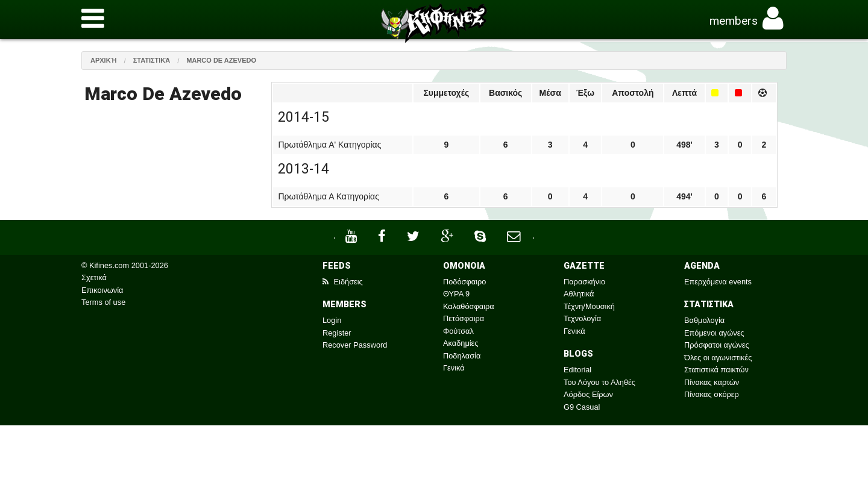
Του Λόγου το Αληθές (599, 382)
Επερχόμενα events (718, 282)
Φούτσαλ (458, 331)
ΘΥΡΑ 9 (456, 294)
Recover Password (355, 345)
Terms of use (103, 302)
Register (337, 333)
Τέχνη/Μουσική (589, 306)
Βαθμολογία (704, 320)
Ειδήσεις (343, 282)
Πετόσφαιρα (464, 318)
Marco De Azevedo (221, 60)
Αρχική (104, 60)
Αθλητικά (579, 294)
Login (332, 320)
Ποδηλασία (462, 356)
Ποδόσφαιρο (464, 282)
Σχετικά (94, 277)
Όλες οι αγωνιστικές (718, 358)
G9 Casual (582, 407)
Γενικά (454, 368)
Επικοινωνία (102, 290)
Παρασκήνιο (584, 282)
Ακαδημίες (461, 343)
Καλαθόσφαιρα (469, 306)
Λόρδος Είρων (588, 394)
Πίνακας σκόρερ (712, 394)
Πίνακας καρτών (712, 382)
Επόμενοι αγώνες (714, 333)
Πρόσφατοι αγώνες (717, 345)
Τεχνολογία (582, 318)
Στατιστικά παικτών (716, 370)
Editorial (577, 370)
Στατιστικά (152, 60)
